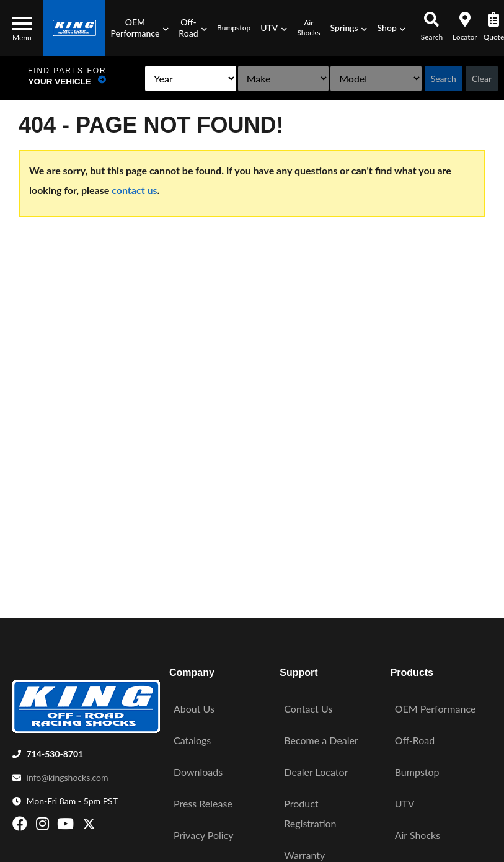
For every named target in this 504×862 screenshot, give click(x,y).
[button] (139, 28)
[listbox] (159, 78)
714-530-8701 (55, 751)
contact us (134, 190)
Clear (482, 78)
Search (444, 78)
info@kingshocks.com (68, 775)
